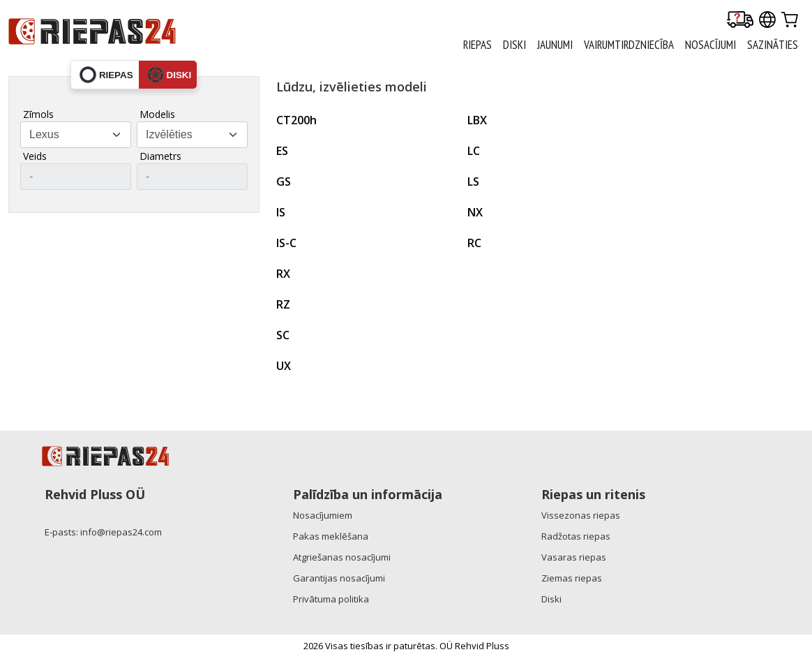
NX (475, 212)
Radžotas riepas (576, 536)
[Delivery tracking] (740, 21)
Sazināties (773, 45)
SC (283, 335)
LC (474, 151)
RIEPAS (478, 45)
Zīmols (38, 114)
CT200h (296, 120)
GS (284, 181)
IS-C (286, 243)
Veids (35, 156)
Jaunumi (555, 45)
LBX (477, 120)
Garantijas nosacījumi (339, 578)
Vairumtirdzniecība (629, 45)
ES (282, 151)
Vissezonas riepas (581, 515)
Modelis (157, 114)
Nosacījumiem (323, 515)
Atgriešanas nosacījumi (342, 557)
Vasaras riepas (574, 557)
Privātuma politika (331, 599)
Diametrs (160, 156)
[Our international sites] (767, 21)
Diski (551, 599)
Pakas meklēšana (331, 536)
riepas (106, 75)
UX (284, 366)
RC (474, 243)
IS (281, 212)
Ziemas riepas (572, 578)
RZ (283, 304)
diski (170, 75)
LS (473, 181)
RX (283, 274)
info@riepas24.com (121, 532)
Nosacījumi (710, 45)
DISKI (514, 45)
